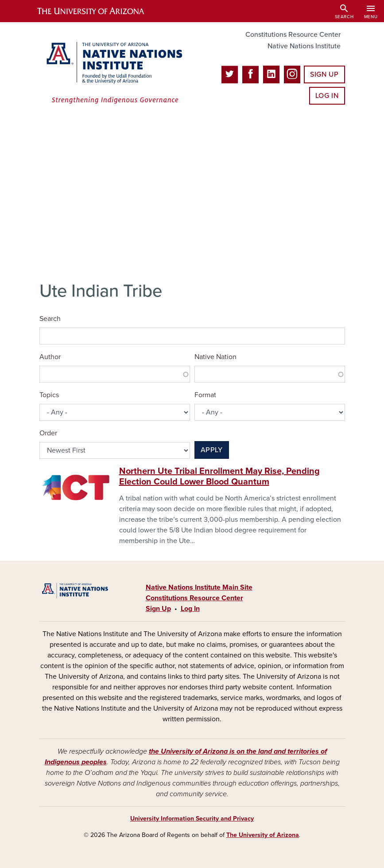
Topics (49, 395)
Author (50, 357)
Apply (212, 450)
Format (205, 395)
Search (50, 319)
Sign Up (324, 74)
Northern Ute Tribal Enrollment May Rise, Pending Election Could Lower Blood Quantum (219, 477)
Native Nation (215, 357)
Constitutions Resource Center (293, 35)
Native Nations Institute (304, 46)
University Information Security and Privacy (192, 819)
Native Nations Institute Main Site (199, 587)
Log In (327, 96)
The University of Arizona (263, 835)
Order (48, 433)
